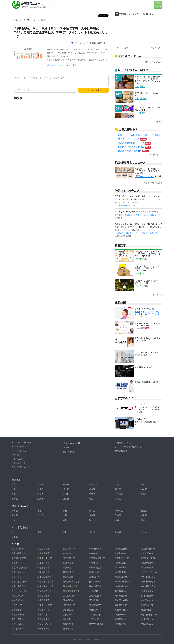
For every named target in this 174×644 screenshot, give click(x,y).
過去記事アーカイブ (21, 467)
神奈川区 (119, 511)
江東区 (40, 489)
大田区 (118, 484)
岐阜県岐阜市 (147, 600)
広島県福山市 (43, 619)
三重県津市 (17, 605)
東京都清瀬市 (95, 549)
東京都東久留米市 (97, 558)
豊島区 (144, 494)
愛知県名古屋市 (122, 600)
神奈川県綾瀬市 (148, 577)
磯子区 (92, 511)
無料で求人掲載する (154, 62)
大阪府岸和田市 (19, 614)
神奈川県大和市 (45, 591)
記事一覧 (26, 20)
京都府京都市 (95, 610)
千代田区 (119, 494)
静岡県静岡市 (95, 605)
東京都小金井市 (148, 549)
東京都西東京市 (19, 558)
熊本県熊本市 (121, 624)
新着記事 (16, 455)
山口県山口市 (95, 619)
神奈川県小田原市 (71, 582)
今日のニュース (19, 447)
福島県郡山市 (43, 596)
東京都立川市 (95, 553)
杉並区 (144, 489)
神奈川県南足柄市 (20, 591)
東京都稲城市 (43, 549)
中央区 (92, 494)
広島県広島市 (18, 619)
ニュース (35, 20)
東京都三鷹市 (121, 563)
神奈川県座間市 (148, 582)
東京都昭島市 (18, 549)
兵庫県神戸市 (43, 610)
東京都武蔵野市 (148, 563)
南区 (143, 520)
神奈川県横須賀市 (71, 591)
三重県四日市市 (45, 605)
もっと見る (158, 295)
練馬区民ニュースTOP (22, 443)
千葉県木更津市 (96, 567)
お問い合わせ (121, 451)
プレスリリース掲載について (128, 447)
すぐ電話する (123, 47)
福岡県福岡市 (69, 624)
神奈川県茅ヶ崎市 (46, 586)
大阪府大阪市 (147, 610)
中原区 (144, 532)
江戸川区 (93, 484)
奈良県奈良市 (121, 610)
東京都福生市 (69, 563)
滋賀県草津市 (121, 614)
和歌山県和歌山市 (149, 614)
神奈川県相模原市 (123, 582)
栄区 (65, 515)
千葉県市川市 (43, 567)
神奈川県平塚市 (96, 586)
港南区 (15, 515)
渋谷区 (92, 489)
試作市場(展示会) (122, 205)
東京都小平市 (43, 553)
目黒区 (118, 499)
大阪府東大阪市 (96, 614)
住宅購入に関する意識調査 (134, 147)
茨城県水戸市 (95, 577)
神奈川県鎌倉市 (96, 582)
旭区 (39, 511)
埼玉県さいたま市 (149, 572)
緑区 (117, 520)
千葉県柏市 (68, 567)
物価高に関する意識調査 (133, 151)
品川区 (66, 489)
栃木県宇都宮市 (45, 577)
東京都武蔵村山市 (20, 567)
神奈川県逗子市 (19, 586)
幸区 (65, 532)
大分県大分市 (43, 629)
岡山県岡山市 (69, 619)
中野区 (15, 499)
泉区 (65, 511)
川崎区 (40, 532)
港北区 (40, 515)
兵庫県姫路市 (69, 610)
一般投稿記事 (18, 459)
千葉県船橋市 (18, 572)
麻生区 (15, 532)
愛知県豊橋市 (95, 600)
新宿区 (118, 489)
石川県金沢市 (147, 596)
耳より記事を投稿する (153, 183)
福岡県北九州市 (45, 624)
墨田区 (15, 494)
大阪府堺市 (42, 614)
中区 (39, 520)
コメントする (94, 90)
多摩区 (118, 532)
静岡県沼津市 (121, 605)
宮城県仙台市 (69, 596)
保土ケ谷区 (94, 520)
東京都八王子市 (45, 558)
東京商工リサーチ (80, 43)
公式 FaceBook (72, 443)
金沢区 (144, 511)
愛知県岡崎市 (69, 600)
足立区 (15, 484)
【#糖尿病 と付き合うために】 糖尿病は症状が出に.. (138, 233)
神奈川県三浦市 (148, 586)
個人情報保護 (69, 452)
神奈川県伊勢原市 (20, 582)
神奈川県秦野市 (70, 586)
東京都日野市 (18, 563)
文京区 (66, 499)
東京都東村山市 (122, 558)
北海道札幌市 (95, 591)
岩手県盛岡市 (121, 591)
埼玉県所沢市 (18, 577)
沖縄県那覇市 (69, 629)
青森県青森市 (18, 596)
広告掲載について (123, 443)
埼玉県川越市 (95, 572)
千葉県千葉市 (121, 567)
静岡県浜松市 (147, 605)
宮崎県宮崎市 (147, 624)
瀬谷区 (92, 515)
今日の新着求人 (19, 451)
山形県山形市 (95, 596)
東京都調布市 (147, 553)
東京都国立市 (121, 549)
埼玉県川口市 (69, 572)
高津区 (92, 532)
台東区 (66, 494)
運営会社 (67, 447)
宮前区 (15, 537)
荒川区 (40, 484)
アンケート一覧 (156, 155)
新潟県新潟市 (18, 600)
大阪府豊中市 (69, 614)
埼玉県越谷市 (121, 572)
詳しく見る (156, 47)
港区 (91, 499)
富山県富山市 (43, 600)
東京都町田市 (95, 563)
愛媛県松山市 (121, 619)
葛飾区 (144, 484)
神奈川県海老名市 (46, 582)
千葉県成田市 (147, 567)
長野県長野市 (69, 605)
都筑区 (118, 515)
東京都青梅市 (69, 549)
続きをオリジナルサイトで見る (62, 65)
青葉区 (15, 511)
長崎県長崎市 (18, 629)
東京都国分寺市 (19, 553)
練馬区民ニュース (32, 4)
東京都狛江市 (69, 553)
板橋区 (66, 484)
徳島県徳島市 (18, 624)
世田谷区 (41, 494)
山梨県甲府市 (18, 610)
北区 (14, 489)
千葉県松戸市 (43, 572)
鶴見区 (144, 515)
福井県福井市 (121, 596)
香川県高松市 (147, 619)
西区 (65, 520)
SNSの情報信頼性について (135, 143)
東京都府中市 (43, 563)
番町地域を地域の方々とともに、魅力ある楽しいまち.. (138, 215)
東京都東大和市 (148, 558)
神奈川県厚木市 (122, 577)
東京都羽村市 (69, 558)
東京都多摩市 (121, 553)
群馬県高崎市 (69, 577)
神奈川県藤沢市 (122, 586)
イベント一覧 (157, 122)
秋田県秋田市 (147, 591)
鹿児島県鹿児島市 (97, 624)
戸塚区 (15, 520)
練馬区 (17, 20)
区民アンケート (19, 463)
